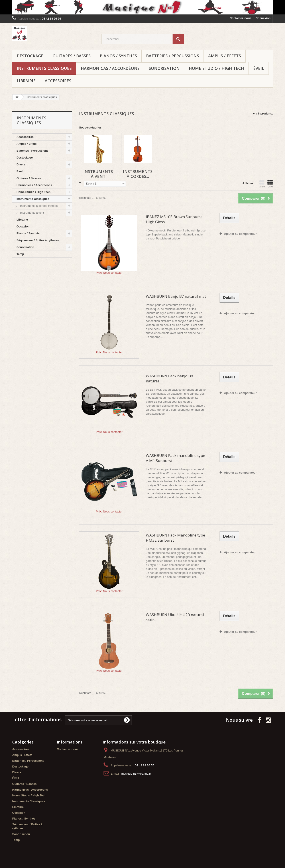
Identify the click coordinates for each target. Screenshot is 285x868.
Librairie (26, 81)
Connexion (263, 18)
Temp (20, 254)
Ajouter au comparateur (240, 234)
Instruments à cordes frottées (39, 206)
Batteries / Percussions (173, 56)
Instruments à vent (32, 213)
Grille (262, 184)
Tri (81, 183)
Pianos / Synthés (118, 56)
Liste (270, 184)
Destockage (30, 56)
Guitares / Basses (72, 56)
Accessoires (58, 81)
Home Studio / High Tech (216, 68)
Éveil (259, 68)
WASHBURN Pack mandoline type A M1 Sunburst (175, 458)
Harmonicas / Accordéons (110, 68)
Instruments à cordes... (138, 174)
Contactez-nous (240, 18)
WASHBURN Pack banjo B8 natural (169, 378)
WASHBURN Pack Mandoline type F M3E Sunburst (175, 538)
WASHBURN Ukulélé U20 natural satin (175, 617)
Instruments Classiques (44, 68)
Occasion (23, 226)
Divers (21, 164)
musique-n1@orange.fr (136, 774)
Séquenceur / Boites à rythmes (38, 240)
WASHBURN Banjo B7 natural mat (176, 296)
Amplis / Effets (225, 56)
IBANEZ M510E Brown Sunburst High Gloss (174, 219)
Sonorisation (164, 68)
